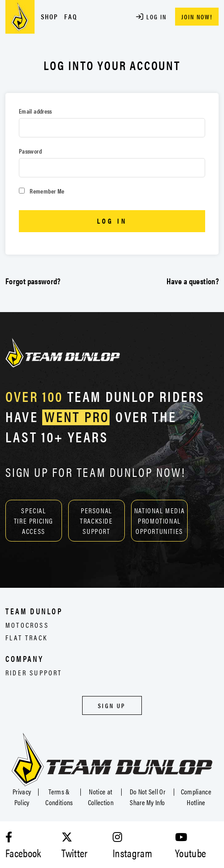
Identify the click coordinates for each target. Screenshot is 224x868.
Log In (151, 17)
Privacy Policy (22, 797)
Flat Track (26, 637)
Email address (35, 111)
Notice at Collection (101, 797)
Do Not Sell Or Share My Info (147, 797)
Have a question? (193, 281)
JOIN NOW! (197, 17)
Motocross (27, 625)
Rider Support (34, 672)
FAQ (71, 16)
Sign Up (112, 705)
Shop (50, 16)
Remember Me (42, 191)
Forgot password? (33, 281)
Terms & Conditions (59, 797)
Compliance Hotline (196, 797)
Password (30, 151)
